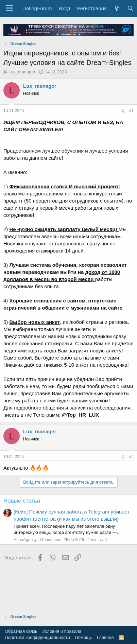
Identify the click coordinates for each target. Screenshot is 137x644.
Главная (105, 637)
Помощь (83, 637)
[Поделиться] (123, 111)
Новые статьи (22, 501)
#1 (131, 111)
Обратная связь (21, 631)
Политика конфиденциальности (37, 637)
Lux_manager (22, 72)
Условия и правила (62, 631)
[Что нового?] (117, 8)
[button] (9, 8)
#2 (131, 457)
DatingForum (37, 8)
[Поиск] (130, 8)
